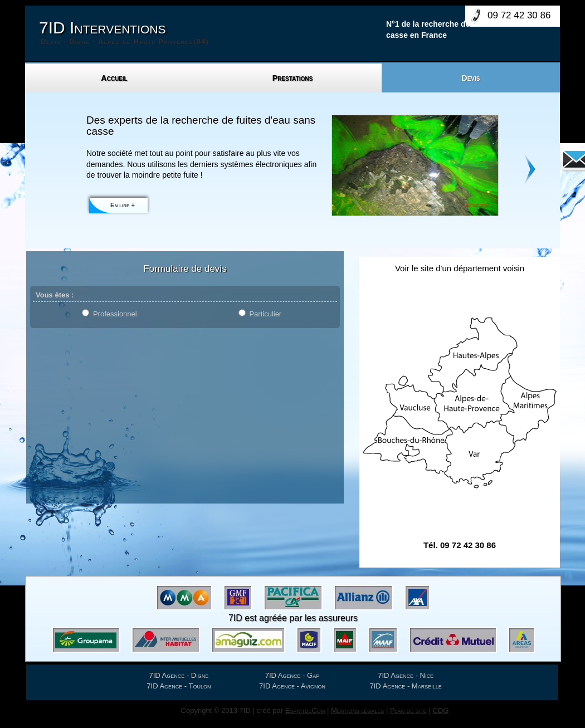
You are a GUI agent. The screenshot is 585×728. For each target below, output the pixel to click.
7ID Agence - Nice (406, 675)
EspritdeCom (305, 710)
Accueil (114, 78)
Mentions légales (357, 710)
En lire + (123, 205)
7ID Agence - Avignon (292, 686)
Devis (471, 78)
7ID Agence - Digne (179, 675)
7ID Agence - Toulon (179, 686)
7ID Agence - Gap (292, 675)
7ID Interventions (124, 33)
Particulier (265, 314)
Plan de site (408, 710)
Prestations (292, 78)
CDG (441, 710)
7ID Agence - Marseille (406, 686)
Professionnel (115, 314)
